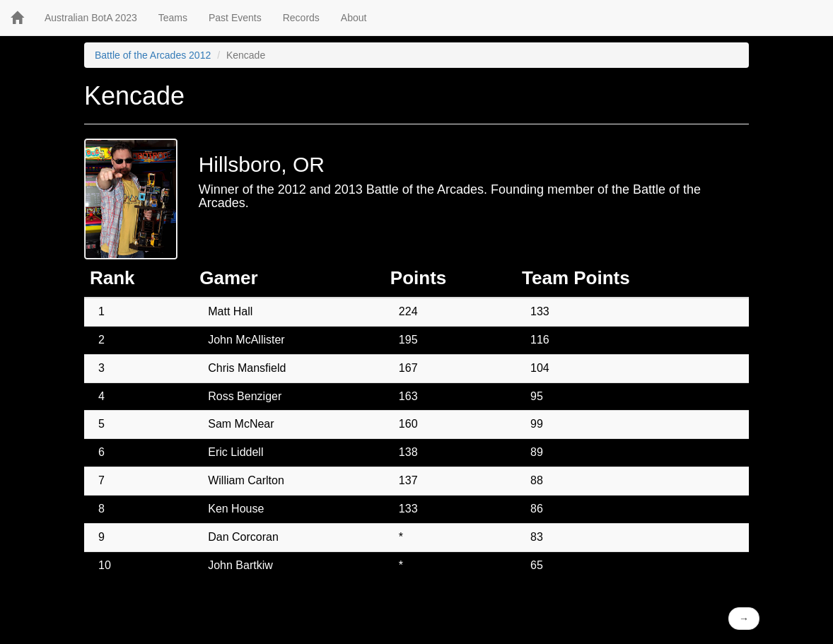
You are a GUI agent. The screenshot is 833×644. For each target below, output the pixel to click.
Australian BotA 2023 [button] (91, 18)
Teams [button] (173, 18)
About (354, 18)
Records (301, 18)
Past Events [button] (235, 18)
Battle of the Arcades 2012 (153, 55)
